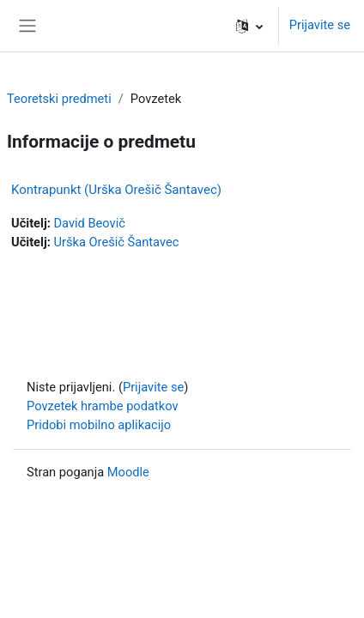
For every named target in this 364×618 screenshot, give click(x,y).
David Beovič (89, 223)
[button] (249, 26)
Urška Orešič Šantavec (116, 242)
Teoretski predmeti (59, 99)
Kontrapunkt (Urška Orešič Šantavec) (116, 190)
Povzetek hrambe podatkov (103, 406)
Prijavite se (320, 25)
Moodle (128, 472)
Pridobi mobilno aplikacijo (99, 425)
